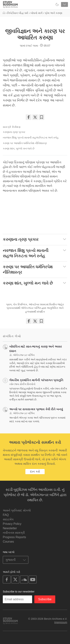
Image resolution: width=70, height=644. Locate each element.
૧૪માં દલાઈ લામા (29, 46)
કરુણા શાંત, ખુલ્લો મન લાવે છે (19, 148)
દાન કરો (35, 472)
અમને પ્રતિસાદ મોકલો (17, 510)
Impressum (61, 622)
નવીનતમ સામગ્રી (14, 533)
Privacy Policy (12, 524)
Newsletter (10, 528)
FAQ (6, 515)
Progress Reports (14, 537)
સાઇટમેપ (8, 519)
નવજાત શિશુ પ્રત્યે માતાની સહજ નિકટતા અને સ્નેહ (31, 138)
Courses (8, 542)
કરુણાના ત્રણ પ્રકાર (14, 132)
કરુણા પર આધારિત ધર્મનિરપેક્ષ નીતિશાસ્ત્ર (25, 143)
